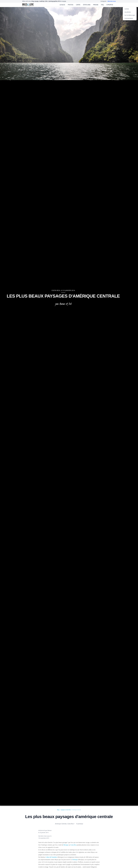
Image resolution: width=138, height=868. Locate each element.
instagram (104, 1)
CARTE (78, 5)
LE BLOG (62, 5)
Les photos (128, 12)
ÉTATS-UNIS (87, 5)
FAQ (102, 5)
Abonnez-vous (112, 1)
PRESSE (96, 5)
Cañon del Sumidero (51, 857)
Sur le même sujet (130, 15)
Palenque (75, 860)
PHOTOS (70, 5)
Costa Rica (73, 845)
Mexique (66, 845)
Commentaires (129, 18)
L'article (127, 9)
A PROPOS (110, 5)
